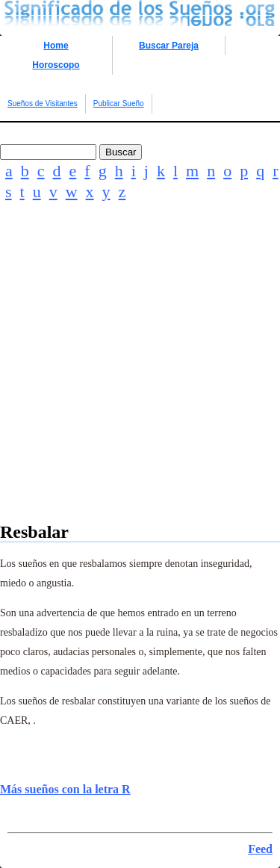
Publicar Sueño (119, 103)
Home (56, 46)
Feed (260, 849)
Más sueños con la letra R (65, 789)
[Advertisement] (140, 382)
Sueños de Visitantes (43, 103)
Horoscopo (56, 65)
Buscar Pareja (169, 46)
